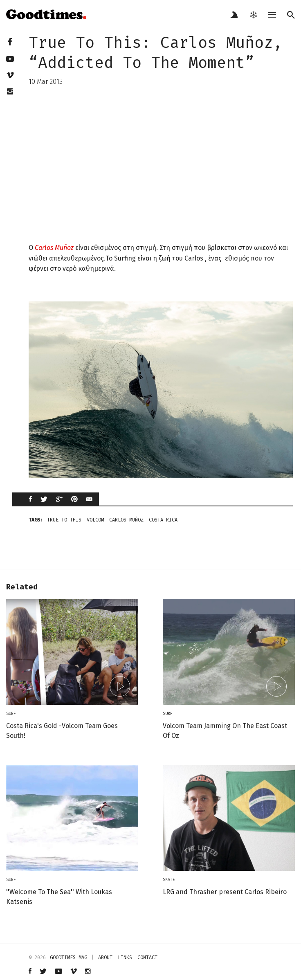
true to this (64, 520)
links (125, 958)
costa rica (163, 520)
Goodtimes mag (69, 958)
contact (147, 958)
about (105, 958)
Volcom (95, 520)
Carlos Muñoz (54, 248)
